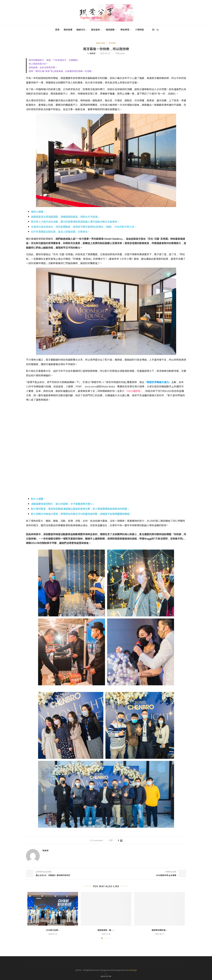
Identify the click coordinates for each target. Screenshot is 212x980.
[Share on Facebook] (118, 840)
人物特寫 (139, 30)
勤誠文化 (81, 30)
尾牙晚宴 (112, 43)
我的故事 (68, 30)
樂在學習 (125, 30)
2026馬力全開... (53, 930)
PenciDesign (131, 970)
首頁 (57, 30)
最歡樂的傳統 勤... (159, 930)
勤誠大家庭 (101, 43)
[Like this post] (113, 840)
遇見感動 (110, 30)
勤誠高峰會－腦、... (106, 930)
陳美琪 (93, 53)
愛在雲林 (96, 30)
